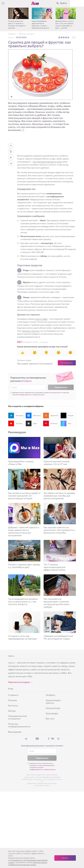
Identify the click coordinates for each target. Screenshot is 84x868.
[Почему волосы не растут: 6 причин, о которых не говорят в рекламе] (18, 13)
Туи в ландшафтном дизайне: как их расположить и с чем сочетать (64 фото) (23, 602)
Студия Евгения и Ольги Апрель (47, 783)
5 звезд (68, 37)
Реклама (13, 700)
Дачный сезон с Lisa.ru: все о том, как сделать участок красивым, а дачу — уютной (65, 25)
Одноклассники (51, 415)
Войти (77, 3)
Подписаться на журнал (19, 682)
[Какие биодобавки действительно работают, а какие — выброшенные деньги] (42, 13)
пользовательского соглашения (59, 393)
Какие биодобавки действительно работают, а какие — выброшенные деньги (40, 25)
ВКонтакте (33, 415)
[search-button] (72, 3)
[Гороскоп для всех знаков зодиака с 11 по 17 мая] (60, 448)
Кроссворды (52, 713)
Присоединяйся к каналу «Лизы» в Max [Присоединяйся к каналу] (21, 463)
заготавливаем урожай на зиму (47, 162)
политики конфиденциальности (22, 395)
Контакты (13, 706)
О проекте (13, 695)
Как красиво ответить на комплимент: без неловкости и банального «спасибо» (59, 530)
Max (66, 423)
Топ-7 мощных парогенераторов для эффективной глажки (55, 567)
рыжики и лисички (31, 331)
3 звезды (64, 37)
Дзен (31, 423)
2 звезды (62, 37)
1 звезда (59, 37)
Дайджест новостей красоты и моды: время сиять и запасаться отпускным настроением (24, 531)
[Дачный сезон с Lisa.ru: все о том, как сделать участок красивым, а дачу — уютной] (66, 13)
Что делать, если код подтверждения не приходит (23, 637)
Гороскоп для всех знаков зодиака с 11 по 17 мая (57, 463)
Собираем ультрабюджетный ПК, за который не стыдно (58, 637)
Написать (68, 363)
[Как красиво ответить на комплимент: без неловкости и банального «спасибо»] (60, 514)
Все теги (50, 719)
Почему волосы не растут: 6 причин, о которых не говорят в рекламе (17, 25)
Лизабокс (51, 695)
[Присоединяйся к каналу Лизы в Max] (24, 448)
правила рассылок (39, 395)
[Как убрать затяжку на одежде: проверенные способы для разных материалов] (60, 479)
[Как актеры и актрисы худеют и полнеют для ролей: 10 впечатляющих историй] (24, 479)
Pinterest (50, 423)
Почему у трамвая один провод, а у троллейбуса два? (24, 566)
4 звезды (66, 37)
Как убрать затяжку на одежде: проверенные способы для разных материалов (60, 496)
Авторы (12, 711)
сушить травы (41, 319)
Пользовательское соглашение (18, 717)
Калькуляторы (53, 708)
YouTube (15, 423)
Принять (65, 858)
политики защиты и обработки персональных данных (28, 864)
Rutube (67, 415)
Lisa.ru (11, 37)
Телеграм (16, 415)
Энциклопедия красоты (53, 702)
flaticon (47, 785)
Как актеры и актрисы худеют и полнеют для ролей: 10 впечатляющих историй (24, 496)
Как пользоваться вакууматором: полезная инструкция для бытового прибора (57, 603)
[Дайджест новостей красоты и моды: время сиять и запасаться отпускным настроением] (24, 514)
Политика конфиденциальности (19, 725)
